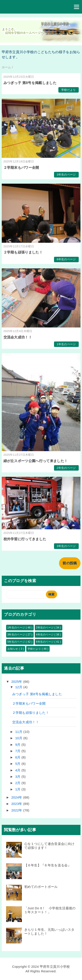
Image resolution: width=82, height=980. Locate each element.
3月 (18, 777)
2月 (18, 783)
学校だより (69, 90)
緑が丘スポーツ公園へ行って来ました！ (36, 461)
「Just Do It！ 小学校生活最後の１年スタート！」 (50, 910)
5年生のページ (17, 642)
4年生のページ (45, 635)
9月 (18, 745)
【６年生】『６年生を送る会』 (48, 865)
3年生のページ (66, 175)
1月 (18, 789)
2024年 (17, 797)
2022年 (17, 810)
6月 (18, 757)
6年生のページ (66, 259)
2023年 (17, 804)
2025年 (17, 682)
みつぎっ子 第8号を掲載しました (30, 83)
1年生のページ (66, 344)
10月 (19, 738)
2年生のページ (66, 468)
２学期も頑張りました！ (23, 252)
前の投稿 (70, 563)
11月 (19, 732)
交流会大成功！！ (18, 337)
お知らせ (13, 649)
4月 (18, 770)
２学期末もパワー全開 (21, 168)
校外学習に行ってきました (25, 539)
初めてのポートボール (41, 887)
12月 (19, 687)
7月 (18, 751)
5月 (18, 764)
